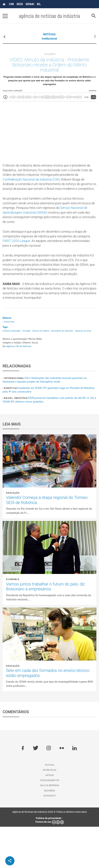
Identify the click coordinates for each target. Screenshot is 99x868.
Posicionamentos (50, 822)
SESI (20, 4)
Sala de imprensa (49, 827)
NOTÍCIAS (49, 34)
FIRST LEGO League (33, 259)
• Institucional (9, 358)
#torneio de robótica (46, 368)
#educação (18, 368)
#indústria (7, 368)
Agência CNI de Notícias (19, 387)
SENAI (30, 4)
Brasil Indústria (16, 439)
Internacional (14, 419)
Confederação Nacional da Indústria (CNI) (39, 186)
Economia (13, 621)
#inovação (30, 368)
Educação (13, 534)
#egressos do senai (11, 372)
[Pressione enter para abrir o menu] (5, 16)
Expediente (49, 837)
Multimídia (50, 832)
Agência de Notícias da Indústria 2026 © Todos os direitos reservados (49, 853)
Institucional (49, 39)
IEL (39, 4)
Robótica (10, 429)
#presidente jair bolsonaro (70, 368)
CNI (11, 4)
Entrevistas (49, 811)
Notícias (49, 806)
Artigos (50, 817)
